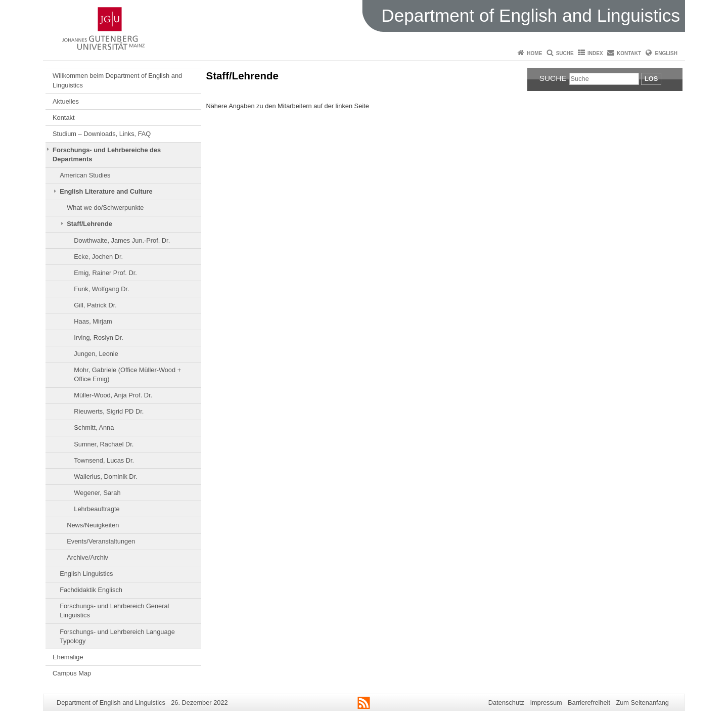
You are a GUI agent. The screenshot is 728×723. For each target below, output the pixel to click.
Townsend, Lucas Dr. (104, 460)
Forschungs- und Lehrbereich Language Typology (117, 636)
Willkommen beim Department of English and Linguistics (117, 80)
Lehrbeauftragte (97, 509)
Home (534, 53)
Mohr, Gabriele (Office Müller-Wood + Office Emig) (127, 374)
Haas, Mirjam (93, 321)
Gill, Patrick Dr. (95, 305)
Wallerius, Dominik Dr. (105, 477)
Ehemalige (68, 657)
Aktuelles (66, 101)
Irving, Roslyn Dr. (98, 337)
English (666, 53)
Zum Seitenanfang (642, 703)
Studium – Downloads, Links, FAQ (102, 134)
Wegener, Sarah (97, 493)
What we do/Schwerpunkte (105, 208)
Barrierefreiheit (589, 703)
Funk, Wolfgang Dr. (101, 289)
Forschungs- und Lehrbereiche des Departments (107, 154)
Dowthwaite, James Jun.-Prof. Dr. (122, 240)
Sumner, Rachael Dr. (104, 444)
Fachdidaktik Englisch (91, 590)
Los (651, 79)
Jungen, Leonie (96, 354)
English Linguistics (86, 574)
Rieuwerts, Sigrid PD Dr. (109, 411)
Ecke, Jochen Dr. (98, 257)
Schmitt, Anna (94, 427)
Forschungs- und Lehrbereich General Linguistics (114, 611)
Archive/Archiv (87, 557)
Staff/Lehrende (89, 224)
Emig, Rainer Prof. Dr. (105, 273)
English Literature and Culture (106, 191)
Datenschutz (506, 703)
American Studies (85, 175)
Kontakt (629, 53)
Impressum (546, 703)
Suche (565, 53)
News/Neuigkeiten (93, 525)
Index (595, 53)
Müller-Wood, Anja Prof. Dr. (113, 395)
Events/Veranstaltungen (101, 541)
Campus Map (72, 673)
